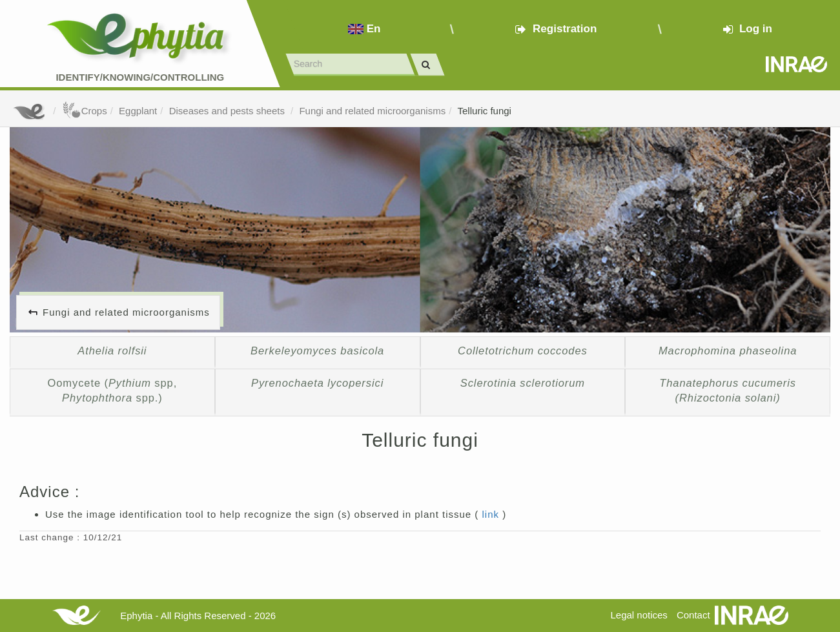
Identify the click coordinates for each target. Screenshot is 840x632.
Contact (693, 615)
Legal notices (639, 615)
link (493, 514)
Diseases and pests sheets (228, 111)
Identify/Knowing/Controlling (140, 77)
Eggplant (138, 111)
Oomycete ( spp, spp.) (113, 391)
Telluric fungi (485, 111)
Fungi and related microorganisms (372, 111)
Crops (85, 111)
